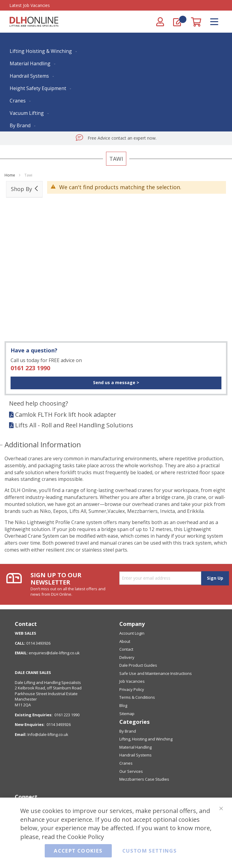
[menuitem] (42, 51)
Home (10, 175)
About (125, 641)
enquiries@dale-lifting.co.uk (54, 653)
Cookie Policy (86, 836)
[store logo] (34, 22)
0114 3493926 (59, 724)
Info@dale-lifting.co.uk (48, 734)
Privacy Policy (132, 689)
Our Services (131, 771)
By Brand (128, 731)
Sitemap (127, 714)
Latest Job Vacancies (30, 5)
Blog (123, 705)
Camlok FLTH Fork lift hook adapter (66, 415)
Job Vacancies (132, 681)
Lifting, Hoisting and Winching (146, 739)
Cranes (126, 763)
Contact (126, 649)
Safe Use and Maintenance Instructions (156, 673)
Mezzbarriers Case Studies (144, 779)
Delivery (127, 657)
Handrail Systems (135, 755)
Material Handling (135, 747)
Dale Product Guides (138, 665)
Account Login (132, 633)
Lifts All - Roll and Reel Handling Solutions (74, 425)
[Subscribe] (215, 578)
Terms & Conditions (137, 697)
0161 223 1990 (30, 368)
